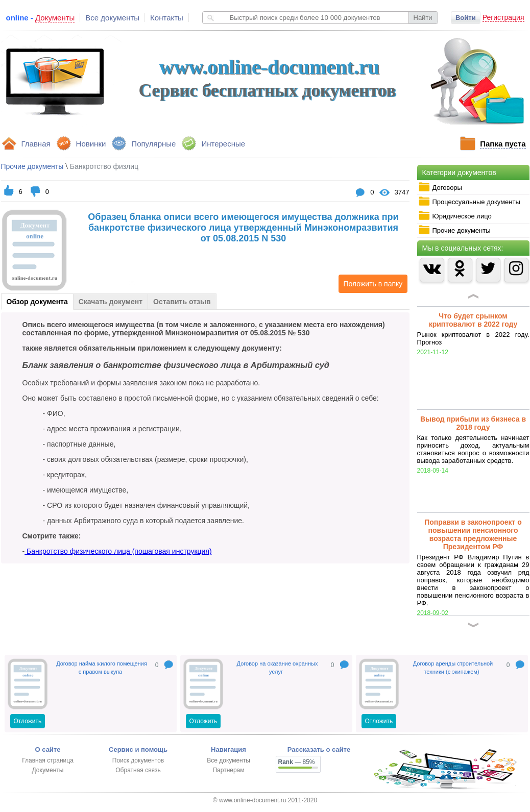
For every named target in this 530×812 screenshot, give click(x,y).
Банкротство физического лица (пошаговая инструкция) (118, 551)
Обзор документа (37, 302)
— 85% (297, 762)
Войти (466, 18)
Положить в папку (371, 284)
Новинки (91, 144)
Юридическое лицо (455, 216)
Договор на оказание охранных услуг (278, 668)
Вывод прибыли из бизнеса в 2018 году (473, 423)
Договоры (440, 187)
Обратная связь (138, 770)
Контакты (167, 18)
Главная (36, 144)
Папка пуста (503, 144)
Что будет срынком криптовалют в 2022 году (473, 320)
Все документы (112, 18)
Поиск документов (138, 760)
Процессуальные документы (469, 202)
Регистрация (503, 17)
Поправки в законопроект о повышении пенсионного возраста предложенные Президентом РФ (473, 534)
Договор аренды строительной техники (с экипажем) (453, 668)
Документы (48, 770)
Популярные (153, 144)
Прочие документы (454, 230)
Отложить (28, 721)
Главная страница (48, 760)
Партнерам (228, 770)
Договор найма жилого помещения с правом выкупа (102, 668)
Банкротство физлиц (104, 166)
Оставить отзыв (182, 302)
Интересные (223, 144)
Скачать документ (111, 302)
